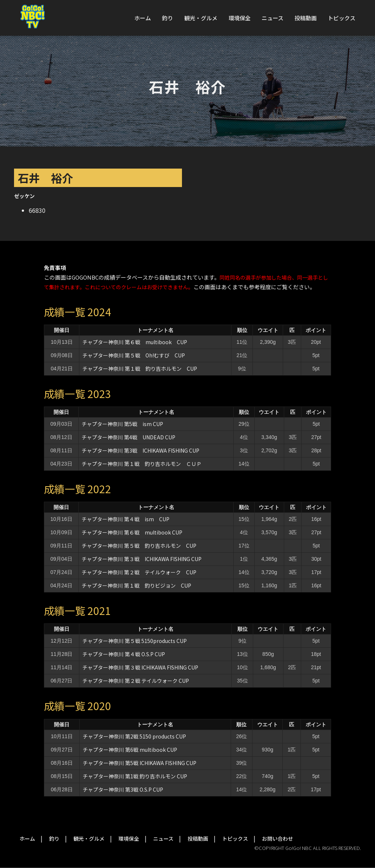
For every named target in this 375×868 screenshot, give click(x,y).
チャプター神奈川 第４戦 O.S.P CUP (124, 654)
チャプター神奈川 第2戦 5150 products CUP (134, 736)
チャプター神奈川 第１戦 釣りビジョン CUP (136, 585)
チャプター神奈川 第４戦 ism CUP (125, 519)
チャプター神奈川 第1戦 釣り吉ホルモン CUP (135, 776)
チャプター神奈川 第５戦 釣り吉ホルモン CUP (139, 546)
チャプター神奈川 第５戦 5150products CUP (135, 641)
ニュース (273, 18)
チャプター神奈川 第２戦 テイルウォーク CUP (139, 572)
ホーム (143, 18)
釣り (168, 18)
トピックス (342, 18)
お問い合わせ (278, 838)
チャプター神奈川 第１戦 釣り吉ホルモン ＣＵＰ (142, 464)
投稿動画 (306, 18)
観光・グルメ (201, 18)
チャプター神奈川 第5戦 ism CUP (122, 424)
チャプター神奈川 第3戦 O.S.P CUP (123, 789)
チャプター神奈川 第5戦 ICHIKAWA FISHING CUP (140, 763)
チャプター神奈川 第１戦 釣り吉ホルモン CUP (140, 369)
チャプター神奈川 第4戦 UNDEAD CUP (128, 437)
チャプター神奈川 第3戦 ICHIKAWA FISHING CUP (140, 450)
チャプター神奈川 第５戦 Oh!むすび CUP (134, 355)
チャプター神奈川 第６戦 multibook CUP (135, 342)
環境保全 (240, 18)
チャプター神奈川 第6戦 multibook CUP (130, 750)
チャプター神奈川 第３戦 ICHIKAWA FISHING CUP (142, 559)
